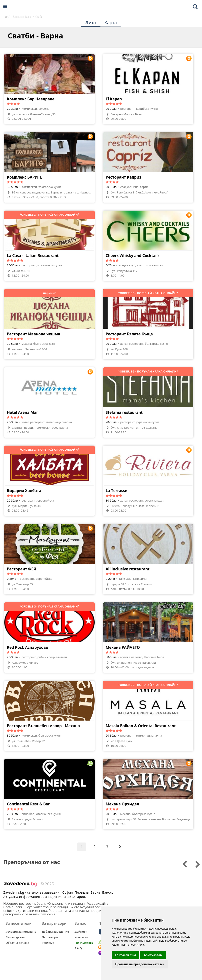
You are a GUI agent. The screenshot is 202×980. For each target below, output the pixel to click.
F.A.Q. (79, 948)
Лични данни (15, 937)
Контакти (82, 937)
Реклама (48, 943)
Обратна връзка (17, 943)
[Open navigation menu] (5, 7)
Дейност (81, 932)
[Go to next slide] (182, 864)
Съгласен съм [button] (126, 955)
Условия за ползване (21, 932)
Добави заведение (55, 932)
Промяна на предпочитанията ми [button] (140, 964)
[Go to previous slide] (195, 864)
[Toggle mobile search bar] (195, 7)
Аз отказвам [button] (153, 955)
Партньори (50, 937)
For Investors (84, 943)
